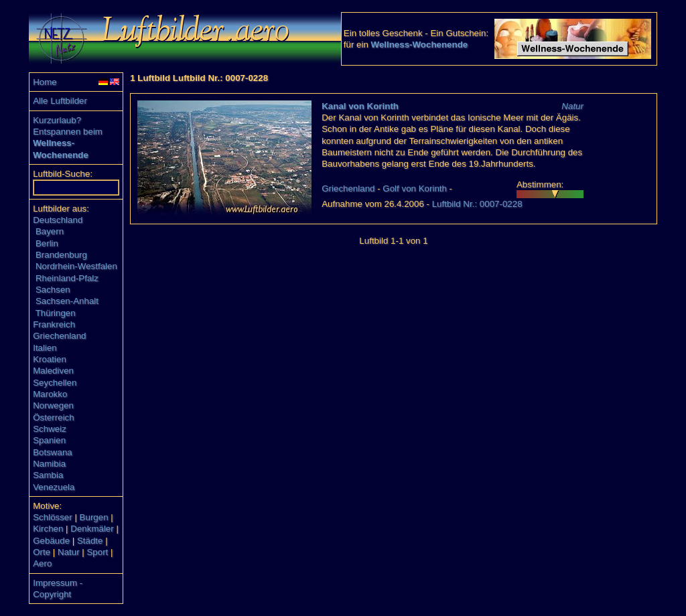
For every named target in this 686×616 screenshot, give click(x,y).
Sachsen (53, 290)
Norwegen (53, 405)
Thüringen (56, 313)
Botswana (53, 452)
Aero (42, 563)
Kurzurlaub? (57, 120)
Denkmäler (92, 529)
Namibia (49, 464)
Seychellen (55, 383)
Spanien (49, 440)
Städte (90, 541)
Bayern (50, 231)
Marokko (50, 394)
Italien (45, 348)
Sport (97, 552)
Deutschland (58, 220)
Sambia (48, 475)
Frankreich (54, 324)
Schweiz (50, 429)
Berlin (47, 243)
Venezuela (54, 487)
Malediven (53, 371)
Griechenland (59, 336)
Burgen (94, 517)
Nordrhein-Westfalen (76, 266)
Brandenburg (61, 255)
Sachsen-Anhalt (67, 301)
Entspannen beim (68, 132)
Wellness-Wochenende (420, 45)
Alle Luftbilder (60, 101)
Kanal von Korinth (360, 106)
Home (45, 82)
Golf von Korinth (415, 188)
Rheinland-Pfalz (67, 278)
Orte (42, 552)
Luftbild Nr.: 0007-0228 (477, 204)
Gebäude (51, 541)
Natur (69, 552)
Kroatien (50, 359)
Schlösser (53, 517)
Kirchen (48, 529)
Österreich (53, 417)
